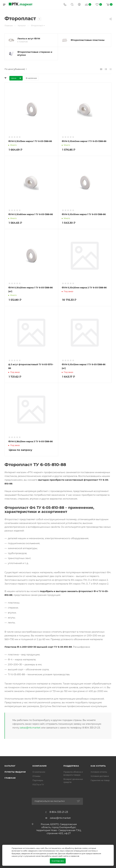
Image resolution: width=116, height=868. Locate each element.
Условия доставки (100, 776)
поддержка (71, 766)
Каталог (10, 766)
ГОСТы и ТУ (38, 785)
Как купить (98, 766)
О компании (39, 772)
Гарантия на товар (100, 780)
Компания (39, 766)
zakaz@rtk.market (30, 728)
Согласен (58, 861)
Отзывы (36, 776)
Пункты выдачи (15, 772)
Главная (10, 778)
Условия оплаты (99, 772)
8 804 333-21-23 (59, 812)
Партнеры (38, 780)
